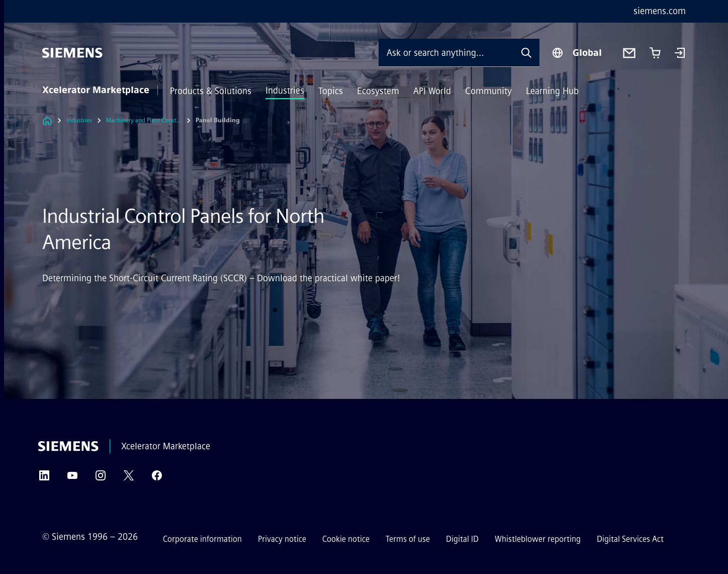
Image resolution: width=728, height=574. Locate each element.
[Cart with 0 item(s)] (655, 53)
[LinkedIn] (44, 479)
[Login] (680, 54)
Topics (331, 91)
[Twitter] (129, 479)
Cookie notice (346, 539)
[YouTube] (72, 479)
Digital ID (462, 539)
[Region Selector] (577, 53)
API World (432, 91)
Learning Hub (552, 91)
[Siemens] (72, 53)
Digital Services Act (630, 539)
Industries (285, 91)
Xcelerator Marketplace (96, 90)
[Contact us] (629, 53)
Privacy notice (282, 539)
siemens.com (660, 11)
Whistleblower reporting (538, 539)
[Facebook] (157, 479)
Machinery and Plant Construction (144, 120)
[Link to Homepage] (47, 120)
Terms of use (408, 539)
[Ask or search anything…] (446, 53)
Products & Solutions (211, 91)
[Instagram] (101, 479)
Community (488, 91)
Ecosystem (378, 91)
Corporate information (202, 539)
